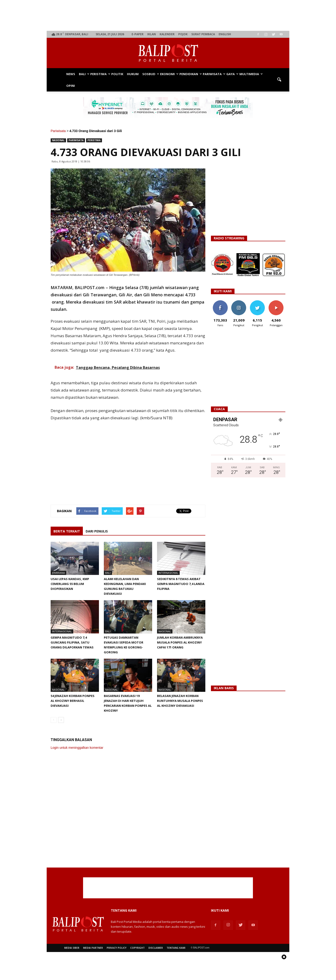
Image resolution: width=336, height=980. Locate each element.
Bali (84, 74)
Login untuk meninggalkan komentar (77, 748)
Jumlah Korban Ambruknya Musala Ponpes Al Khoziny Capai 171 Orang (180, 642)
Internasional (168, 573)
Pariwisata (214, 74)
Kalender (167, 34)
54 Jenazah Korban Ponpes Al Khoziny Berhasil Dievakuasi (73, 701)
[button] (279, 80)
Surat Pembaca (203, 34)
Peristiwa (100, 74)
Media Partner (93, 948)
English (225, 34)
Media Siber (72, 948)
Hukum (133, 74)
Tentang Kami (176, 948)
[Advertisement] (168, 15)
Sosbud (150, 74)
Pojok (183, 34)
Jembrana (58, 573)
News (71, 74)
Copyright (137, 948)
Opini (71, 86)
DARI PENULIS (97, 531)
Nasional (58, 140)
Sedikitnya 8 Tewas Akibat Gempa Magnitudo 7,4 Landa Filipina (181, 584)
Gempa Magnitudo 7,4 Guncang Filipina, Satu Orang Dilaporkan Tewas (72, 642)
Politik (117, 74)
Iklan (152, 34)
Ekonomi (169, 74)
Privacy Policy (117, 948)
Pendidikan (190, 74)
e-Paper (138, 34)
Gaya (232, 74)
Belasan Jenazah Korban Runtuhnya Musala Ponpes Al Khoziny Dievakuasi (180, 701)
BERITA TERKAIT (67, 531)
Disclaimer (156, 948)
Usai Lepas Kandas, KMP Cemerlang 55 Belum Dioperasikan (70, 584)
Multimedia (251, 74)
